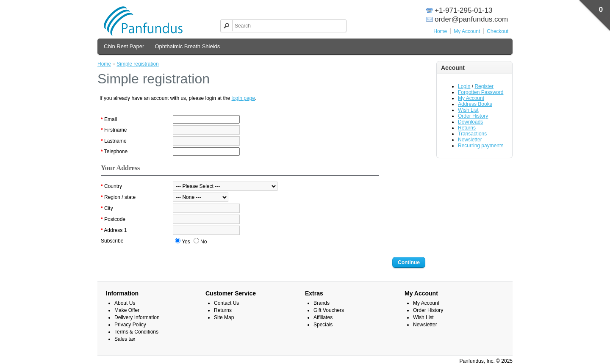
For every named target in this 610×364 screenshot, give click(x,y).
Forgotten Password (481, 92)
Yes (183, 241)
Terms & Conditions (136, 332)
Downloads (470, 122)
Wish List (468, 110)
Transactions (472, 134)
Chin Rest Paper (124, 46)
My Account (467, 31)
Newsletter (470, 140)
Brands (322, 303)
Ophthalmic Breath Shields (187, 46)
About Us (125, 303)
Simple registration (137, 64)
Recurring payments (481, 146)
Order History (473, 116)
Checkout (498, 31)
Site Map (224, 317)
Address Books (475, 104)
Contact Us (226, 303)
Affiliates (323, 317)
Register (484, 86)
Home (440, 31)
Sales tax (125, 339)
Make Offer (127, 310)
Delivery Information (137, 317)
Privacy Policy (130, 325)
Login (464, 86)
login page (243, 98)
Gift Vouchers (329, 310)
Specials (323, 325)
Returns (467, 128)
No (200, 241)
